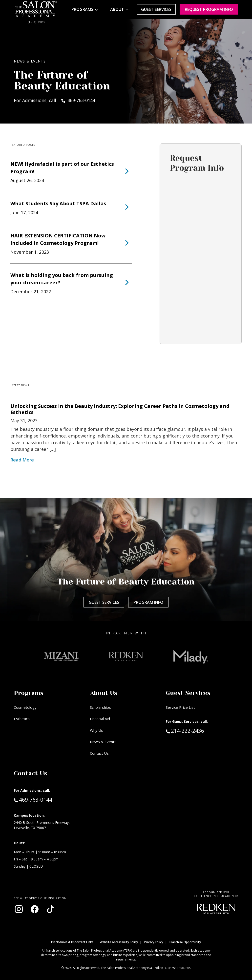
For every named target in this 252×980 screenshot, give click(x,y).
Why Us (96, 730)
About (117, 9)
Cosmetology (25, 707)
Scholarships (100, 707)
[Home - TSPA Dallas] (36, 9)
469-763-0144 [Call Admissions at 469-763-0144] (33, 799)
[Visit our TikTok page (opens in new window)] (50, 909)
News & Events (103, 742)
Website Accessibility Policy (119, 942)
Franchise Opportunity (185, 942)
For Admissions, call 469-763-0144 (54, 100)
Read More (22, 460)
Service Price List (180, 707)
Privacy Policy (154, 942)
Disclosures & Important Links (72, 942)
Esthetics (22, 719)
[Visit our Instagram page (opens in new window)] (19, 909)
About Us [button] (104, 693)
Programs (82, 9)
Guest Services (156, 9)
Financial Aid (100, 719)
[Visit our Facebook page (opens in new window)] (35, 909)
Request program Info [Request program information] (209, 9)
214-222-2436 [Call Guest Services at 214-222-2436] (185, 730)
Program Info (148, 602)
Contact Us (99, 753)
